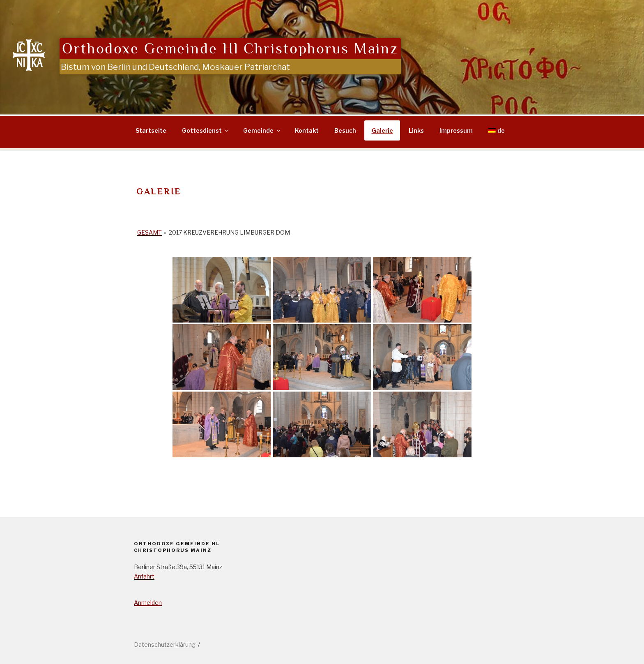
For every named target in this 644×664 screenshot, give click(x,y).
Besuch (345, 130)
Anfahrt (144, 576)
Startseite (151, 130)
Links (416, 130)
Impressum (456, 130)
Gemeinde (262, 130)
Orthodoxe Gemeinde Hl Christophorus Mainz (230, 49)
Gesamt (149, 232)
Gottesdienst (206, 130)
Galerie (382, 130)
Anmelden (148, 603)
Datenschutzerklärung (165, 644)
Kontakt (307, 130)
